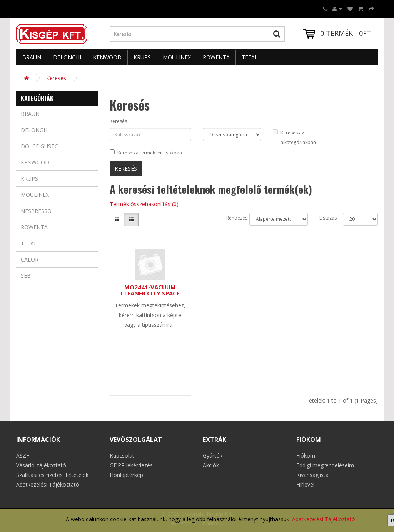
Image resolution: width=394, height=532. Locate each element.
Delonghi (67, 57)
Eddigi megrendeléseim (325, 465)
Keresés (56, 78)
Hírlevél (305, 484)
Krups (142, 57)
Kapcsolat (122, 456)
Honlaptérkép (126, 475)
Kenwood (107, 57)
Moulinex (177, 57)
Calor (30, 259)
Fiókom (306, 456)
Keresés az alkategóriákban (294, 138)
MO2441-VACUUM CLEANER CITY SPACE (150, 290)
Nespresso (36, 211)
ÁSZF (23, 456)
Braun (32, 57)
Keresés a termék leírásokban (146, 153)
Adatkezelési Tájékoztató (324, 519)
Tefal (250, 57)
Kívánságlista (312, 475)
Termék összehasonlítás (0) (144, 204)
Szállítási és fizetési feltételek (52, 475)
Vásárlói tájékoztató (41, 465)
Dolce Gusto (40, 146)
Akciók (211, 465)
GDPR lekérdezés (131, 465)
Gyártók (213, 456)
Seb (26, 276)
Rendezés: (232, 218)
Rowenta (216, 57)
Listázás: (325, 218)
